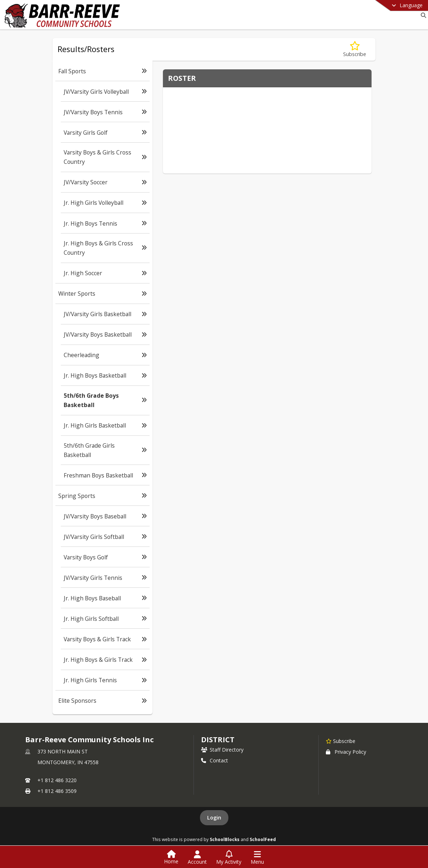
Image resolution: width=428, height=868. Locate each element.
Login (214, 818)
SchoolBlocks (225, 839)
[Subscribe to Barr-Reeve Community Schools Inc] (341, 741)
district (218, 740)
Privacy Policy (346, 752)
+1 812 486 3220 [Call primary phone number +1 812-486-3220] (57, 780)
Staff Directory (222, 750)
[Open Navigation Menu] (257, 858)
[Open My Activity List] (229, 858)
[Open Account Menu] (197, 858)
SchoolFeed (263, 839)
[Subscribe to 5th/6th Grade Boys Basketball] (355, 49)
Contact (215, 760)
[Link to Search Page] (422, 15)
